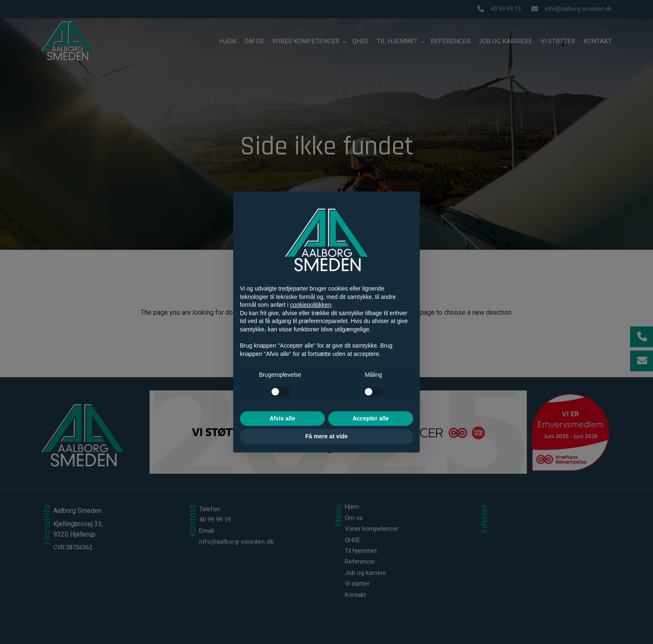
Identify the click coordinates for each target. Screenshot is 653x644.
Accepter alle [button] (370, 418)
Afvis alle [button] (282, 418)
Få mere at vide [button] (326, 436)
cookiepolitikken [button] (311, 305)
